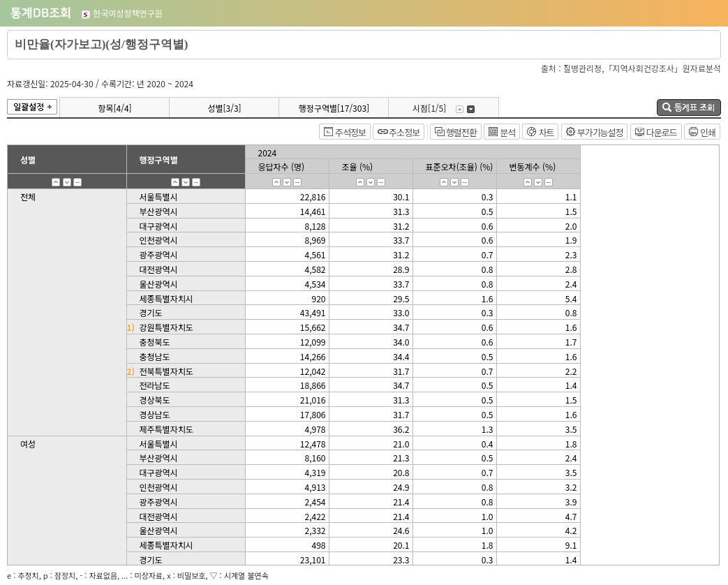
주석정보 (350, 132)
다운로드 (662, 132)
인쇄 (708, 132)
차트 (546, 132)
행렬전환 (461, 132)
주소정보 (404, 132)
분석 (507, 132)
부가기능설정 (600, 132)
